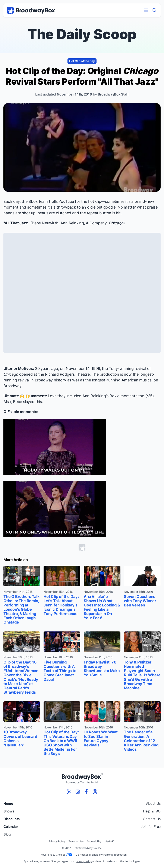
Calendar (11, 827)
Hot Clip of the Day (82, 61)
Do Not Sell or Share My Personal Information (101, 855)
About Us (153, 803)
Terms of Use (76, 841)
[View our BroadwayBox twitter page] (69, 792)
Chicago (116, 223)
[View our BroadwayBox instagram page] (78, 792)
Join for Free (151, 827)
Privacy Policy (57, 841)
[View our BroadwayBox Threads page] (95, 792)
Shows (9, 811)
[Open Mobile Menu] (146, 10)
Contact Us (152, 819)
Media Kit (110, 841)
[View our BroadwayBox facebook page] (86, 792)
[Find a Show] (155, 10)
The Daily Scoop (82, 34)
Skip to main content (82, 0)
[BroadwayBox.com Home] (31, 10)
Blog (7, 834)
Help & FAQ (152, 811)
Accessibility (94, 841)
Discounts (12, 819)
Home (8, 803)
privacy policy (84, 861)
